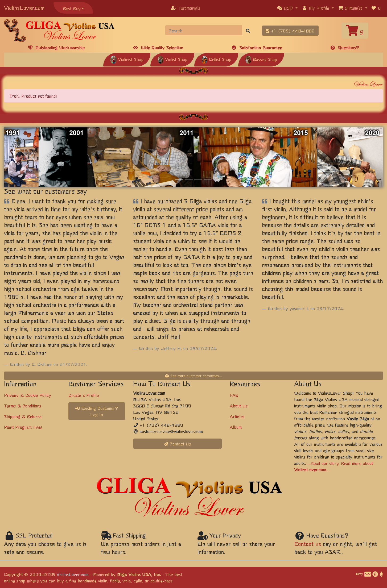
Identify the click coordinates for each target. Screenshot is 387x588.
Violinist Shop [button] (127, 59)
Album (236, 427)
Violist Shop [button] (172, 59)
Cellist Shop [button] (216, 59)
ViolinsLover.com (24, 8)
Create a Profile (84, 395)
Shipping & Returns (23, 416)
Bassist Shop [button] (261, 59)
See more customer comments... (194, 376)
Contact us (308, 544)
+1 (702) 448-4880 (290, 31)
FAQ (234, 395)
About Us (239, 406)
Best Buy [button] (72, 8)
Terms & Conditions (23, 406)
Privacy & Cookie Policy (28, 395)
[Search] (204, 30)
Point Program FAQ (23, 427)
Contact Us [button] (177, 444)
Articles (237, 416)
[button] (287, 8)
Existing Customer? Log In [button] (97, 411)
